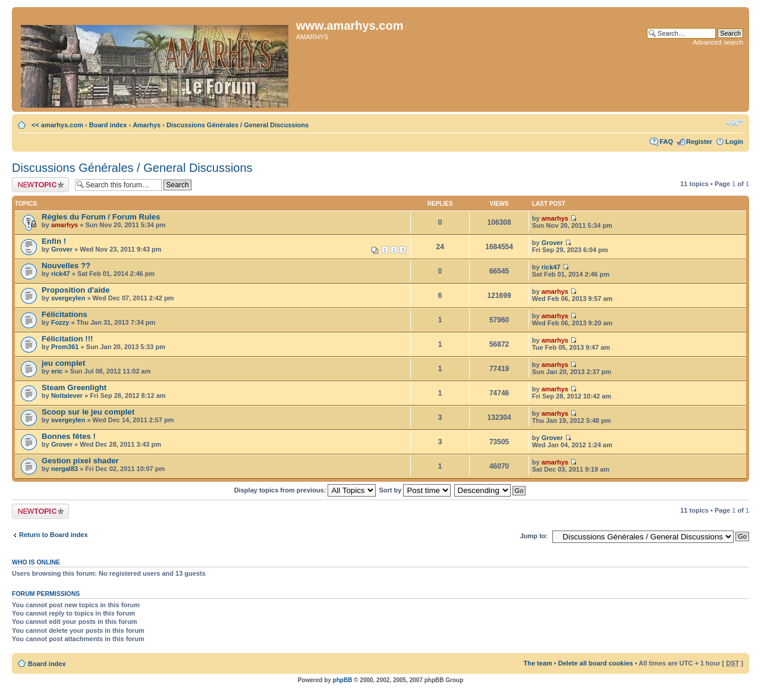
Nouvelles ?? (66, 266)
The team (538, 663)
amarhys (65, 225)
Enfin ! (54, 241)
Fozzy (60, 322)
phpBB (343, 680)
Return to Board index (54, 535)
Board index (108, 125)
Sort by (415, 490)
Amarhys (147, 125)
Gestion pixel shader (80, 461)
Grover (62, 249)
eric (57, 371)
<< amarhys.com (56, 125)
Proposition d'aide (76, 290)
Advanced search (718, 42)
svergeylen (68, 298)
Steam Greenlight (74, 387)
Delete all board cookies (596, 663)
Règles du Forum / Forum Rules (101, 217)
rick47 (61, 274)
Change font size (735, 123)
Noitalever (67, 395)
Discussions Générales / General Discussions (238, 125)
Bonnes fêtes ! (69, 436)
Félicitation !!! (67, 339)
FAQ (666, 142)
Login (734, 142)
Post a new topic (40, 185)
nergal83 (65, 469)
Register (699, 142)
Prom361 (65, 347)
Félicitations (65, 314)
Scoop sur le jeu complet (88, 412)
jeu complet (63, 363)
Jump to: (534, 536)
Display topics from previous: (305, 490)
